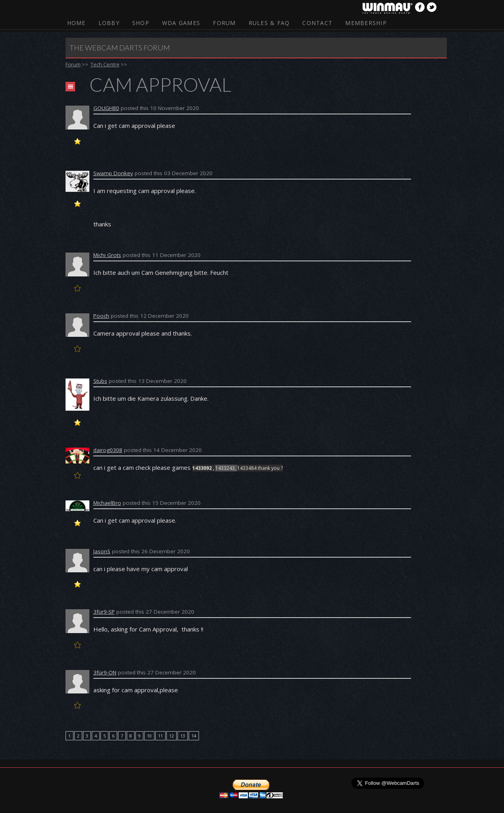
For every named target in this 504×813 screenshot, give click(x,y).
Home (76, 23)
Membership (366, 23)
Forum (224, 23)
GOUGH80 (106, 108)
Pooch (101, 316)
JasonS (102, 551)
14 (194, 736)
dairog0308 (108, 450)
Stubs (100, 381)
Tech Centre (105, 64)
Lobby (109, 23)
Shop (141, 23)
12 (172, 736)
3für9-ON (105, 672)
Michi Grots (107, 255)
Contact (317, 23)
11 (160, 736)
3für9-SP (104, 612)
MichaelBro (107, 503)
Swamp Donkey (113, 173)
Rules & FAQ (269, 23)
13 (183, 736)
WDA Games (181, 23)
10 (149, 736)
